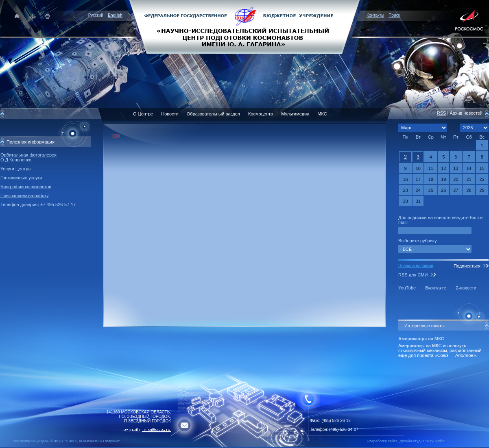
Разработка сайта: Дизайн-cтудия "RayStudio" (406, 441)
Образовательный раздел (213, 114)
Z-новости (466, 288)
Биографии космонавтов (26, 187)
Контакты (375, 15)
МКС (322, 114)
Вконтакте (436, 288)
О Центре (143, 114)
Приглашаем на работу (24, 196)
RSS (442, 113)
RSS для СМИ (413, 275)
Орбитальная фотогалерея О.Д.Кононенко (28, 157)
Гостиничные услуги (21, 178)
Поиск (394, 15)
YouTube (407, 288)
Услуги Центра (16, 169)
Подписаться (467, 266)
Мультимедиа (295, 114)
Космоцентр (261, 114)
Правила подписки (416, 266)
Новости (170, 114)
